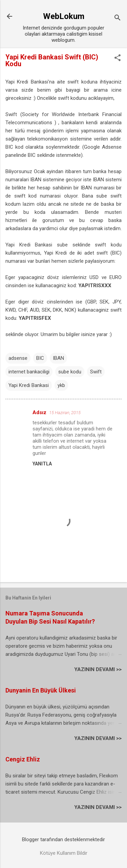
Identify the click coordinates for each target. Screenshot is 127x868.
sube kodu (70, 372)
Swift (96, 372)
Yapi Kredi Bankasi (29, 385)
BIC (40, 358)
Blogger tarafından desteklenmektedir (63, 839)
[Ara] (118, 19)
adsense (18, 358)
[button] (118, 58)
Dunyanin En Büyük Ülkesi (41, 690)
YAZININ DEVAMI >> (98, 669)
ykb (61, 385)
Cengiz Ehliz (23, 759)
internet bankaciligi (29, 372)
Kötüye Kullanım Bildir (64, 853)
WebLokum (64, 16)
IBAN (58, 358)
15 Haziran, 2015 (65, 413)
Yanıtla (42, 464)
